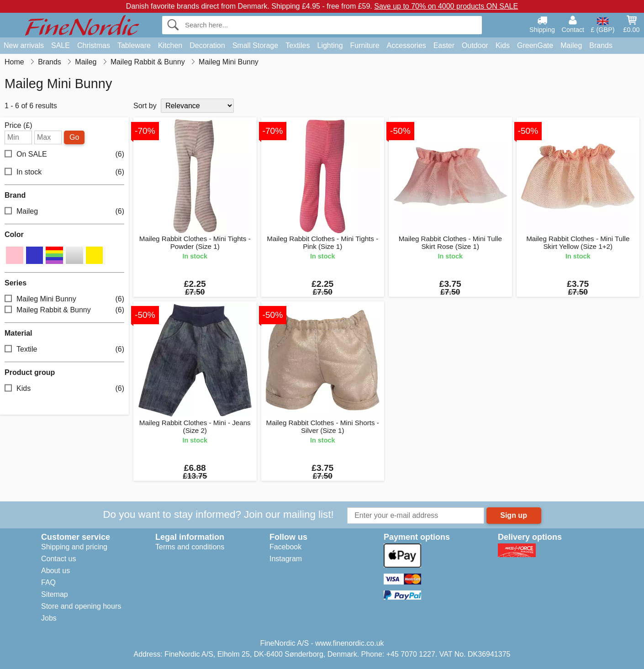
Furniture (365, 45)
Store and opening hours (81, 606)
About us (55, 571)
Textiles (298, 45)
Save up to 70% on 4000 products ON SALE (446, 6)
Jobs (49, 618)
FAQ (48, 582)
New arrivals (24, 45)
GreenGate (535, 45)
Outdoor (475, 45)
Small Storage (256, 45)
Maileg (571, 45)
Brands (601, 45)
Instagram (286, 559)
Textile (64, 350)
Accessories (406, 45)
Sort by (145, 106)
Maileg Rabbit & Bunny (64, 310)
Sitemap (55, 594)
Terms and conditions (190, 547)
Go (74, 137)
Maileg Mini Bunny (64, 299)
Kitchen (170, 45)
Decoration (207, 45)
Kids (503, 45)
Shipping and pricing (74, 547)
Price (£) (18, 126)
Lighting (330, 45)
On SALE (64, 155)
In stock (64, 172)
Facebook (285, 547)
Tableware (134, 45)
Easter (444, 45)
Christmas (94, 45)
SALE (61, 45)
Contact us (58, 559)
